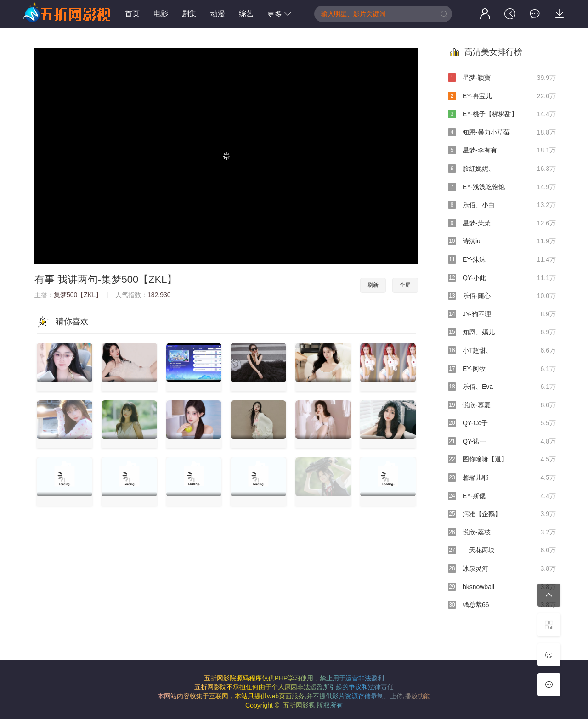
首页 (132, 14)
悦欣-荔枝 (502, 533)
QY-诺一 (502, 442)
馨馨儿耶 (502, 478)
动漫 (218, 14)
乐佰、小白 (502, 205)
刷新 (373, 285)
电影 (161, 14)
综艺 (246, 14)
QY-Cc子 (502, 423)
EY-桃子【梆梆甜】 (502, 114)
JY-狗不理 (502, 315)
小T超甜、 (502, 351)
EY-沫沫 (502, 260)
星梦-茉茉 (502, 224)
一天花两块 (502, 550)
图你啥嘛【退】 (502, 460)
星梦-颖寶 (502, 78)
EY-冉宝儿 (502, 96)
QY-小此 (502, 278)
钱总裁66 (502, 605)
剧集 (189, 14)
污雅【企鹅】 (502, 514)
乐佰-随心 (502, 296)
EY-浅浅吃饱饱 (502, 187)
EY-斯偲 (502, 496)
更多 (279, 14)
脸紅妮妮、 (502, 169)
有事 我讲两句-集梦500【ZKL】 (106, 279)
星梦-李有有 (502, 151)
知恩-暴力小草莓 (502, 133)
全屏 (405, 285)
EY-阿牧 (502, 369)
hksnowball (502, 587)
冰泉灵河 (502, 569)
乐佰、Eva (502, 387)
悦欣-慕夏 (502, 405)
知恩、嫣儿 (502, 332)
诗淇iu (502, 242)
